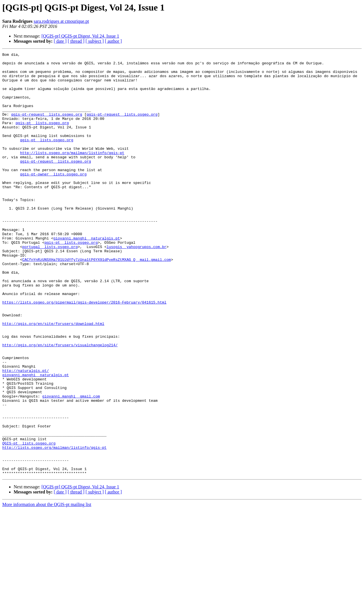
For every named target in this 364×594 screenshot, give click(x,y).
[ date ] (60, 41)
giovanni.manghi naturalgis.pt (86, 276)
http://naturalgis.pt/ (26, 435)
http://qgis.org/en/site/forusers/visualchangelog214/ (60, 404)
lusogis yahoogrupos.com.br (137, 286)
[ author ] (113, 41)
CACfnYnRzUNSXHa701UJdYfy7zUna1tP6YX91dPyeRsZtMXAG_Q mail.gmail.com (97, 301)
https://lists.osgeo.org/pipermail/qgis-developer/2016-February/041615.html (84, 353)
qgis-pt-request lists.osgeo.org (47, 127)
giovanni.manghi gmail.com (71, 465)
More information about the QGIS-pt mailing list (47, 589)
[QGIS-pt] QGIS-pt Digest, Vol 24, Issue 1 (80, 36)
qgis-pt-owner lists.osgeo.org (53, 199)
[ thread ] (76, 41)
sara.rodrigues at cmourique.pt (61, 21)
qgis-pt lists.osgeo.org (42, 137)
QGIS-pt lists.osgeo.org (29, 522)
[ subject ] (95, 41)
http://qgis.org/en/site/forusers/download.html (53, 378)
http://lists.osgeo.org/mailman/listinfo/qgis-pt (72, 173)
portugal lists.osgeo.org (50, 286)
